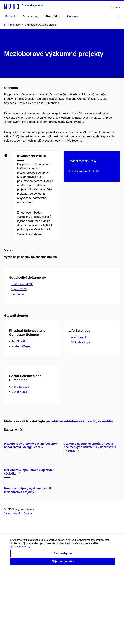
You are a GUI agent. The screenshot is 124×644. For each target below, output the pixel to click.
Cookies (28, 588)
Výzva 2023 (19, 289)
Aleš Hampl (78, 337)
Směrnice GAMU (22, 284)
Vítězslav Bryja (81, 342)
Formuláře (18, 294)
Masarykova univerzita (23, 584)
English (115, 7)
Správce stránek (12, 588)
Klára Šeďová (20, 387)
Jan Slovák (19, 341)
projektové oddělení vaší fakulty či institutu (81, 421)
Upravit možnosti (20, 625)
